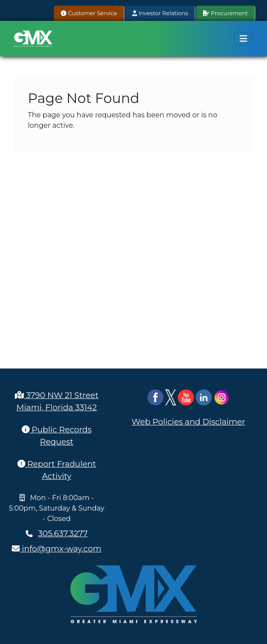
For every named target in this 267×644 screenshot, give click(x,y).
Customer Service (89, 13)
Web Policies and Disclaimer (189, 422)
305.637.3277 (63, 533)
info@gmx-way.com (57, 549)
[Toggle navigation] (244, 39)
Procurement (225, 13)
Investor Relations (160, 13)
